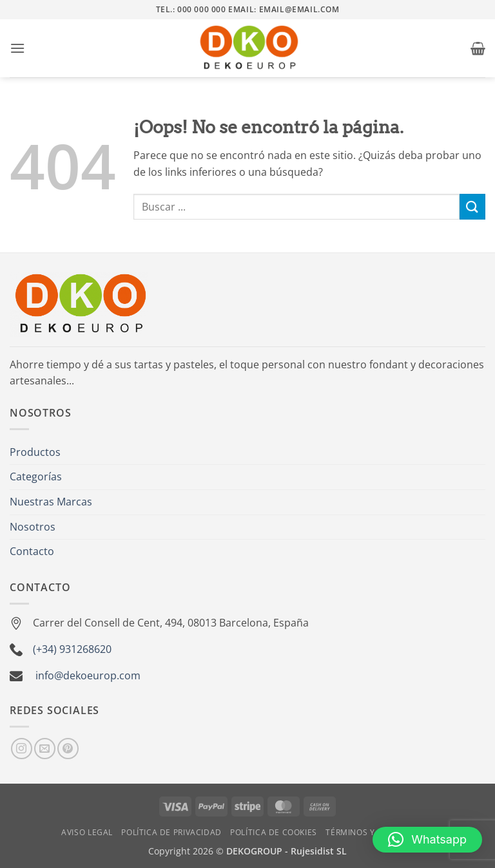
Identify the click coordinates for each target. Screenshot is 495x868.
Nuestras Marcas (51, 502)
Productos (35, 452)
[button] (17, 48)
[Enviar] (472, 206)
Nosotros (33, 527)
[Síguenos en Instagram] (22, 749)
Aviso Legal (87, 832)
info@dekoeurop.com (88, 675)
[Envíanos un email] (45, 749)
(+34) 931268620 (72, 649)
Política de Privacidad (171, 832)
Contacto (32, 551)
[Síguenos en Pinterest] (68, 749)
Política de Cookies (274, 832)
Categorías (36, 476)
